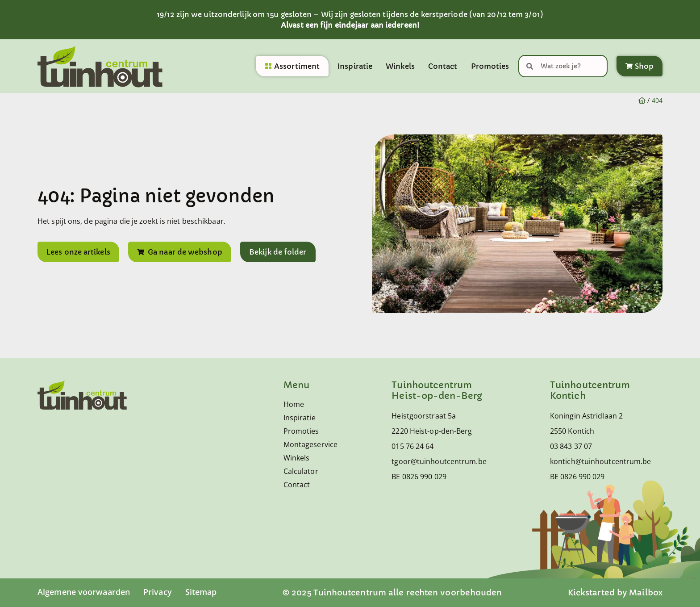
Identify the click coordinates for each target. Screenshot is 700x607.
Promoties (490, 66)
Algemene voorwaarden (84, 592)
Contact (443, 66)
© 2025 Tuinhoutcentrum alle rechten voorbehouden (392, 592)
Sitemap (201, 592)
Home (294, 404)
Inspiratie (355, 66)
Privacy (158, 592)
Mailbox (646, 592)
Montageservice (308, 444)
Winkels (400, 66)
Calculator (301, 471)
